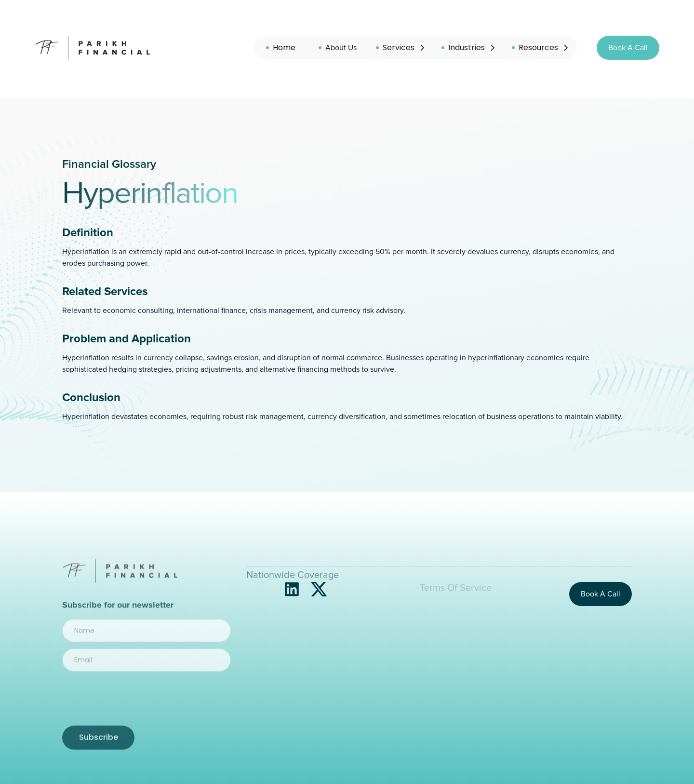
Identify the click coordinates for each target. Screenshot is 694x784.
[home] (94, 48)
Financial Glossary (109, 164)
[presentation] (143, 710)
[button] (401, 48)
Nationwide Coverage (293, 594)
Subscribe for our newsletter (118, 619)
